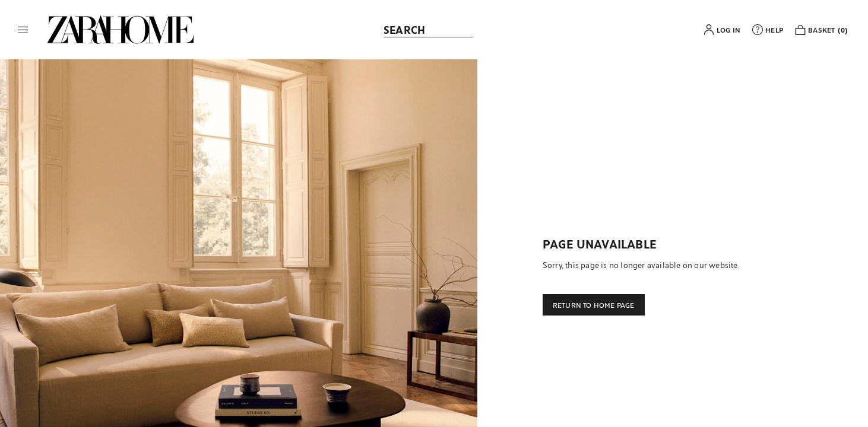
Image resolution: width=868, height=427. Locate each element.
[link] (121, 30)
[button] (23, 30)
